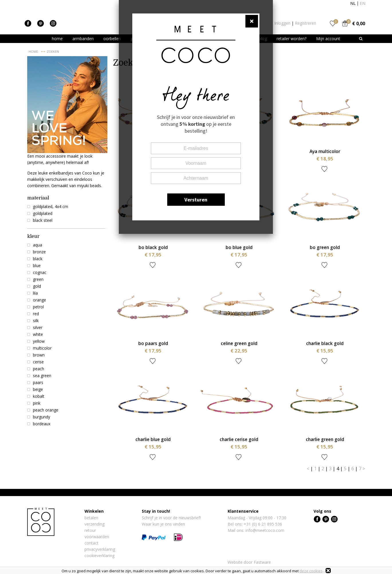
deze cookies (311, 571)
